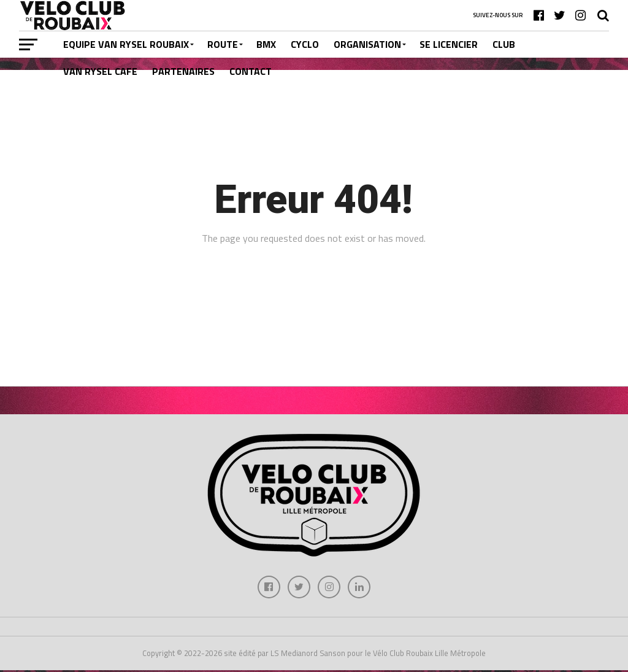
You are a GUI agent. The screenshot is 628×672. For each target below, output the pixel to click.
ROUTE (223, 44)
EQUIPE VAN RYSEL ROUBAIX (126, 44)
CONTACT (251, 71)
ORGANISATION (367, 44)
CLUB (504, 44)
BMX (266, 44)
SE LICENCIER (449, 44)
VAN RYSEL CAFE (100, 71)
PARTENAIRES (183, 71)
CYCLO (305, 44)
